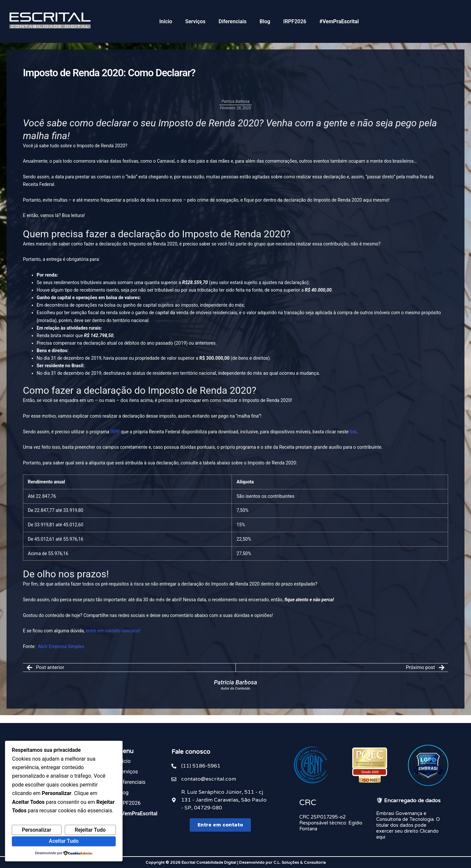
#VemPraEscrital (339, 21)
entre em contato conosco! (113, 631)
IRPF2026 (295, 21)
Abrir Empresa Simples (61, 646)
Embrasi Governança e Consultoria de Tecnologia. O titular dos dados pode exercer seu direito (408, 822)
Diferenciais (232, 21)
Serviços (195, 21)
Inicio (166, 21)
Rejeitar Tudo (90, 830)
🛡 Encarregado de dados (408, 801)
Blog (265, 21)
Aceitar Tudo (64, 841)
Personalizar (37, 830)
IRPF (115, 432)
